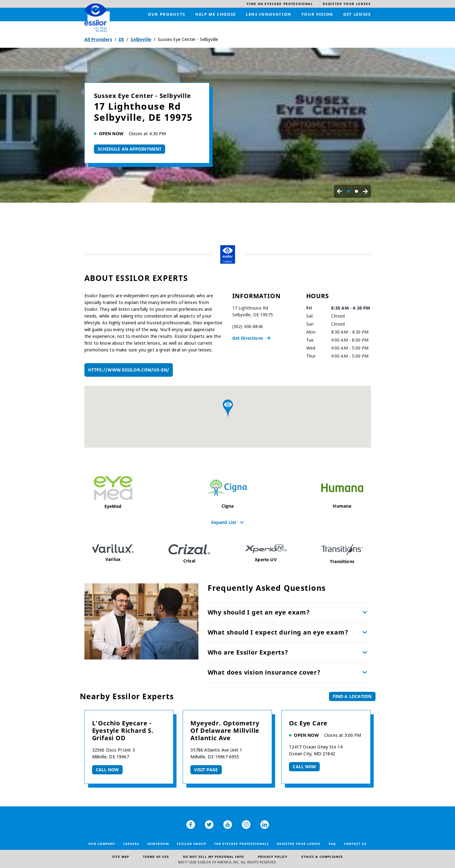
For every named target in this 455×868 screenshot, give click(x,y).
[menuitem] (280, 4)
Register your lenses (299, 844)
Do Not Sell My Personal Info (213, 857)
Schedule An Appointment (130, 149)
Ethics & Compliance (322, 857)
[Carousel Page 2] (356, 191)
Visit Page (206, 770)
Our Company (102, 844)
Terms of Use (156, 857)
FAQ (332, 844)
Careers (131, 844)
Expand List (224, 522)
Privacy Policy (273, 857)
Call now (108, 770)
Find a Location (352, 696)
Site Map (121, 857)
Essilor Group (191, 844)
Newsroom (158, 844)
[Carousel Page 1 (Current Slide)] (348, 191)
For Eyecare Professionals (242, 844)
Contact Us (355, 844)
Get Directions (248, 338)
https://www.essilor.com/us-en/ (129, 370)
